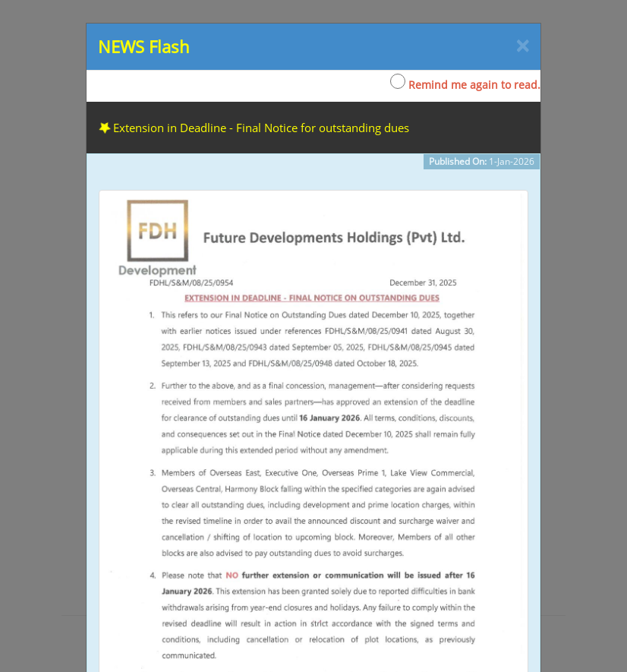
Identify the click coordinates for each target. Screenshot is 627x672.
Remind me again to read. (465, 83)
